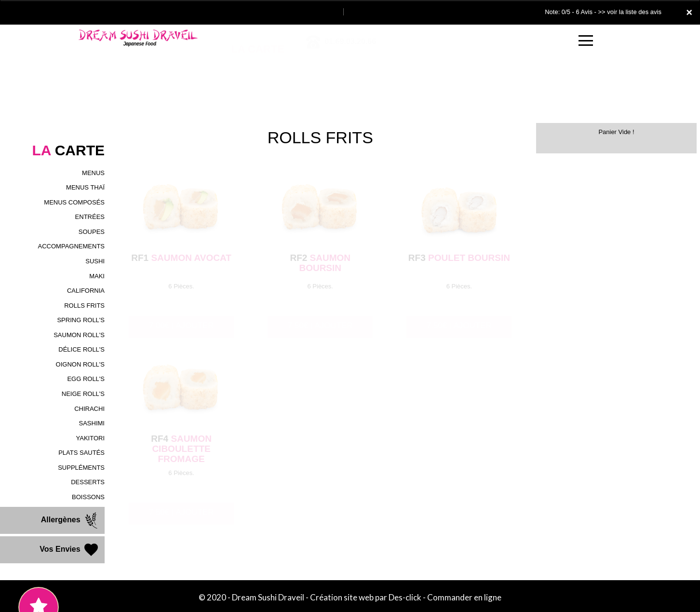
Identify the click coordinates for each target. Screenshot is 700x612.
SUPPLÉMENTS (81, 468)
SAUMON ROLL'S (79, 335)
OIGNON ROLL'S (80, 364)
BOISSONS (88, 497)
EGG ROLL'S (86, 379)
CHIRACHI (89, 409)
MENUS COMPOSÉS (74, 202)
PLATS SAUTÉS (81, 453)
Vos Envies (70, 550)
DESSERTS (88, 482)
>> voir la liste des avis (630, 12)
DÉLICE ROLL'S (81, 349)
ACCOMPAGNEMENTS (71, 246)
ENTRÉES (90, 217)
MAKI (97, 276)
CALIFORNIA (86, 291)
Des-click (405, 597)
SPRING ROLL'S (81, 320)
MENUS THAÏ (85, 187)
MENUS (93, 173)
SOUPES (92, 232)
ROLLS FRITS (84, 306)
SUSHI (95, 261)
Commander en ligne (464, 597)
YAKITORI (90, 438)
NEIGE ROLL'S (83, 394)
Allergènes (70, 520)
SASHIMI (92, 423)
